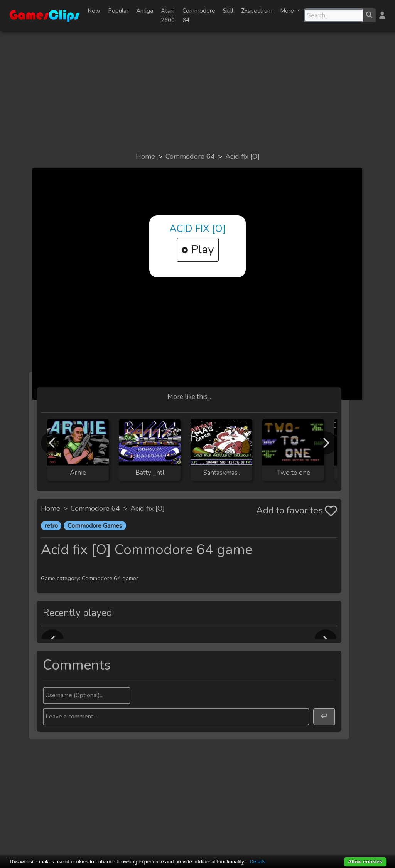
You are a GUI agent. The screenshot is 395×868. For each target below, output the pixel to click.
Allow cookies (365, 862)
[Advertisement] (197, 91)
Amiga (145, 11)
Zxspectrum (257, 11)
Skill (228, 11)
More (288, 11)
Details (257, 862)
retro (51, 526)
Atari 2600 (168, 15)
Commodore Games (95, 526)
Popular (118, 11)
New (94, 11)
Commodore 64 (199, 15)
